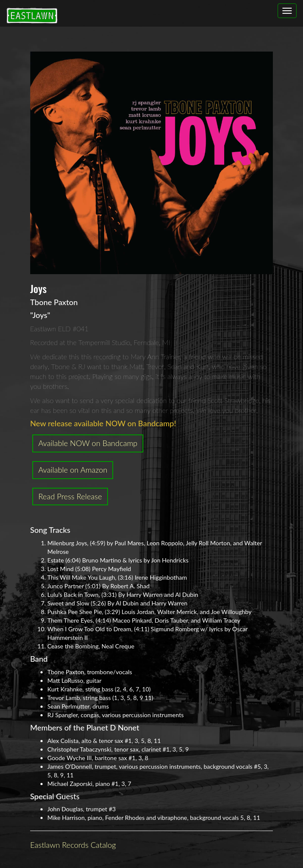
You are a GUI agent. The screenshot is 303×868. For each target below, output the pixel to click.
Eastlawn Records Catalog (73, 845)
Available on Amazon (73, 470)
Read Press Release (70, 496)
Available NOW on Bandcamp (88, 443)
